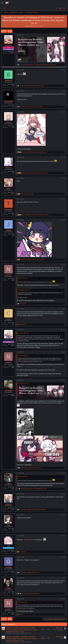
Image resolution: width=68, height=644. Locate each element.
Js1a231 (8, 230)
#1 (64, 35)
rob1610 (8, 588)
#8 (64, 220)
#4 (64, 112)
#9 (64, 265)
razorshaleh (8, 391)
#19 (64, 578)
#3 (64, 91)
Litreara (8, 122)
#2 (64, 70)
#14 (64, 473)
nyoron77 (8, 275)
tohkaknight (8, 209)
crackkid (8, 319)
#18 (64, 557)
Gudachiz (8, 504)
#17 (64, 536)
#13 (64, 380)
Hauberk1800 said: (23, 290)
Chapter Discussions (26, 633)
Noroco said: (21, 278)
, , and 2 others (34, 489)
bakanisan (8, 80)
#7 (64, 199)
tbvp (8, 525)
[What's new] (64, 8)
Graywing (8, 567)
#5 (64, 157)
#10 (64, 309)
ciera (8, 189)
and (27, 194)
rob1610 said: (22, 602)
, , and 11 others (35, 215)
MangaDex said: (22, 384)
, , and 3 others (35, 173)
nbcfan (61, 638)
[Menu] (2, 3)
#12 (64, 352)
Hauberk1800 (8, 101)
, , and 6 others (32, 86)
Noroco (8, 168)
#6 (64, 178)
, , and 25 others (34, 152)
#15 (64, 494)
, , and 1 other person (38, 65)
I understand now (28, 540)
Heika (8, 483)
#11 (64, 330)
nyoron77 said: (22, 333)
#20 (64, 599)
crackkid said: (22, 355)
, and (31, 468)
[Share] (62, 35)
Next (9, 31)
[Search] (4, 8)
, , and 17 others (32, 107)
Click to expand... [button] (41, 398)
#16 (64, 515)
